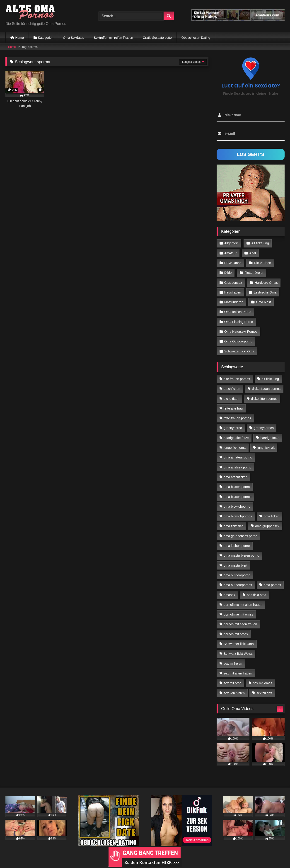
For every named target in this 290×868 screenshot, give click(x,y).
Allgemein (231, 243)
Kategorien (46, 38)
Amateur (230, 253)
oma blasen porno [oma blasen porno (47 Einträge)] (237, 487)
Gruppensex (233, 283)
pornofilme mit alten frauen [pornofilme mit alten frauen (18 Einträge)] (243, 605)
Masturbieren (234, 302)
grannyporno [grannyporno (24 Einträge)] (233, 428)
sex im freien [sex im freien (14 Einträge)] (233, 664)
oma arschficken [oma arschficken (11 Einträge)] (236, 477)
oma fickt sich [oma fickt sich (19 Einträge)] (233, 526)
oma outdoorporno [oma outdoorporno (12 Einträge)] (237, 575)
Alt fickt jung (260, 243)
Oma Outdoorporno (238, 341)
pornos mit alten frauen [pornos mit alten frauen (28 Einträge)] (240, 624)
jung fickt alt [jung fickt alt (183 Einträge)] (266, 448)
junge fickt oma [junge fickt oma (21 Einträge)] (235, 448)
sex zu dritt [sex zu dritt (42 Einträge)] (264, 693)
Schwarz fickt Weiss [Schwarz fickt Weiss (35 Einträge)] (238, 654)
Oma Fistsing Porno (239, 322)
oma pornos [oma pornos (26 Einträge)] (272, 585)
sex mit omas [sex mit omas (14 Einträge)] (263, 683)
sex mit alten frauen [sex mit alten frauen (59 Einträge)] (238, 673)
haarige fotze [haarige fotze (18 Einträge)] (270, 438)
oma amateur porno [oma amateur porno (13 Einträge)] (238, 457)
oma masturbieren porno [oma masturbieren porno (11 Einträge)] (241, 555)
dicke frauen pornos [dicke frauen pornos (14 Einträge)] (266, 389)
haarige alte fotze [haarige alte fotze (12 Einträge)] (236, 438)
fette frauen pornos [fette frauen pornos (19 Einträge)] (237, 418)
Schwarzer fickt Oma (239, 351)
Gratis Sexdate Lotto (157, 38)
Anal (253, 253)
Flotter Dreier (254, 273)
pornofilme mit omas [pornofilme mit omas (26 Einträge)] (238, 614)
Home (20, 38)
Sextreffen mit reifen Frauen (113, 38)
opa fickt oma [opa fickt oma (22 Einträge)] (256, 595)
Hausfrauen (233, 292)
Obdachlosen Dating (196, 38)
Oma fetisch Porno (238, 312)
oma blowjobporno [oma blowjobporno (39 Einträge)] (237, 507)
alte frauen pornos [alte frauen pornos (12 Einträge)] (237, 379)
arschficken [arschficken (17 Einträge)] (232, 389)
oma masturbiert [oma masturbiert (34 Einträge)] (235, 565)
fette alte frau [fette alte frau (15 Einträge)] (233, 408)
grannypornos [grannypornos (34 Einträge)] (264, 428)
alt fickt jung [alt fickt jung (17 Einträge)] (270, 379)
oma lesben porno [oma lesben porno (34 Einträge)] (237, 546)
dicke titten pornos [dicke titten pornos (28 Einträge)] (264, 399)
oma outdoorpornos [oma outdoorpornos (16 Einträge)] (238, 585)
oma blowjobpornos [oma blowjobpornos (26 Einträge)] (238, 516)
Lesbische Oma (265, 292)
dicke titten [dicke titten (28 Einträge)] (231, 399)
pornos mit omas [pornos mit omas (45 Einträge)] (236, 634)
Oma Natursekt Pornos (241, 332)
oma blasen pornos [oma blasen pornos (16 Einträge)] (237, 497)
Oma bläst (263, 302)
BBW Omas (233, 263)
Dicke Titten (262, 263)
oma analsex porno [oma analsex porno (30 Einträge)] (237, 467)
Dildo (228, 273)
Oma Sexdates (74, 38)
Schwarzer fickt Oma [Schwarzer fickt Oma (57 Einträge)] (239, 644)
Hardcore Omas (266, 283)
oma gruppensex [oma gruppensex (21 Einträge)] (267, 526)
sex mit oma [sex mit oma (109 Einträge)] (232, 683)
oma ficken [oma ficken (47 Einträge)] (272, 516)
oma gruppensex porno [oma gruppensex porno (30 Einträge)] (240, 536)
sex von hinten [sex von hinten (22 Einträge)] (234, 693)
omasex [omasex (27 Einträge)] (229, 595)
